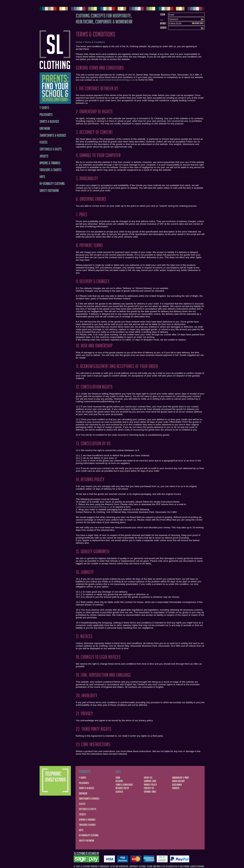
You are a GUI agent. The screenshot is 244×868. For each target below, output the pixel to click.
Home (79, 42)
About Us (148, 778)
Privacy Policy (150, 785)
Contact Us (149, 788)
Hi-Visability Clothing (52, 184)
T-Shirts (44, 108)
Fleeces (43, 142)
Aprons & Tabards (50, 163)
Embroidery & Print (181, 778)
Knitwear (45, 129)
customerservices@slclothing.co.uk (117, 80)
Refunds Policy (122, 788)
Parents (176, 788)
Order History (178, 781)
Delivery (119, 781)
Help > (162, 20)
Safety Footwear (49, 191)
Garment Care (150, 781)
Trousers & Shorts (51, 170)
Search (163, 28)
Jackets (44, 156)
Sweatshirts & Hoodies (53, 135)
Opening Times (150, 792)
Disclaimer (177, 785)
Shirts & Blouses (49, 122)
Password (173, 19)
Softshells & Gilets (51, 149)
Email (171, 15)
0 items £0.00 (175, 23)
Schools (119, 792)
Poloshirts (46, 115)
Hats (42, 177)
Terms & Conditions (95, 42)
